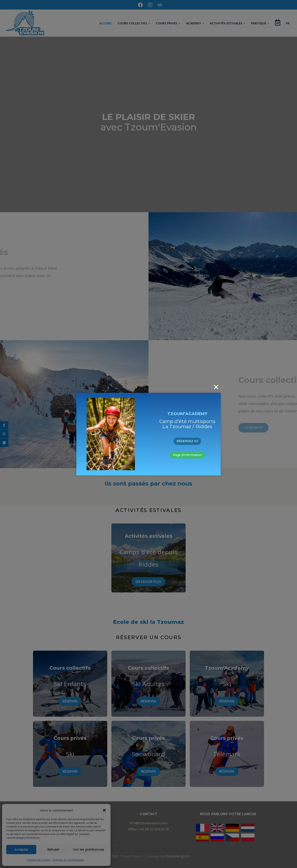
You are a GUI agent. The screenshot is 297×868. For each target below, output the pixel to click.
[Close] (216, 387)
